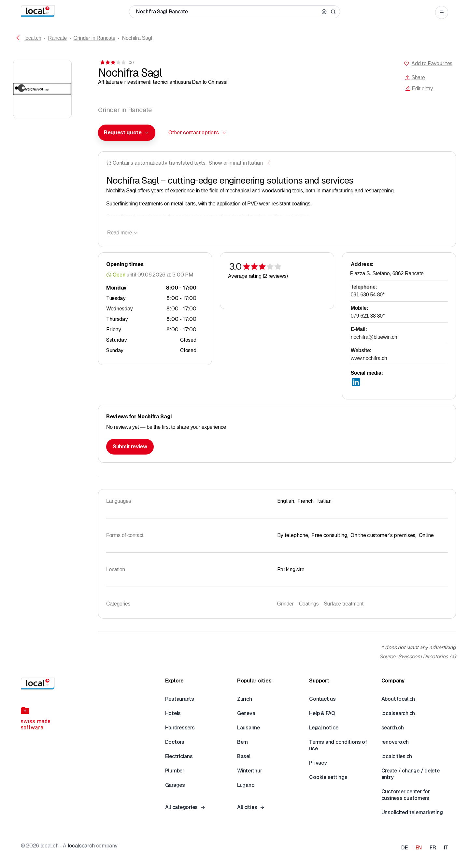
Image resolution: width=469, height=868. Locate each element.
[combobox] (127, 133)
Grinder (285, 604)
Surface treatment (344, 604)
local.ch (33, 38)
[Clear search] (324, 12)
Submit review (130, 447)
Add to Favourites (432, 63)
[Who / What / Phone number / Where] (227, 12)
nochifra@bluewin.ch (374, 337)
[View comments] (116, 62)
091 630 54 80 (368, 295)
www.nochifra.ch (369, 358)
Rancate (57, 38)
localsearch (81, 846)
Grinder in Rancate (94, 38)
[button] (127, 133)
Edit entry (419, 89)
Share (415, 77)
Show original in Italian (236, 163)
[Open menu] (442, 12)
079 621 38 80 (368, 316)
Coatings (309, 604)
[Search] (333, 12)
